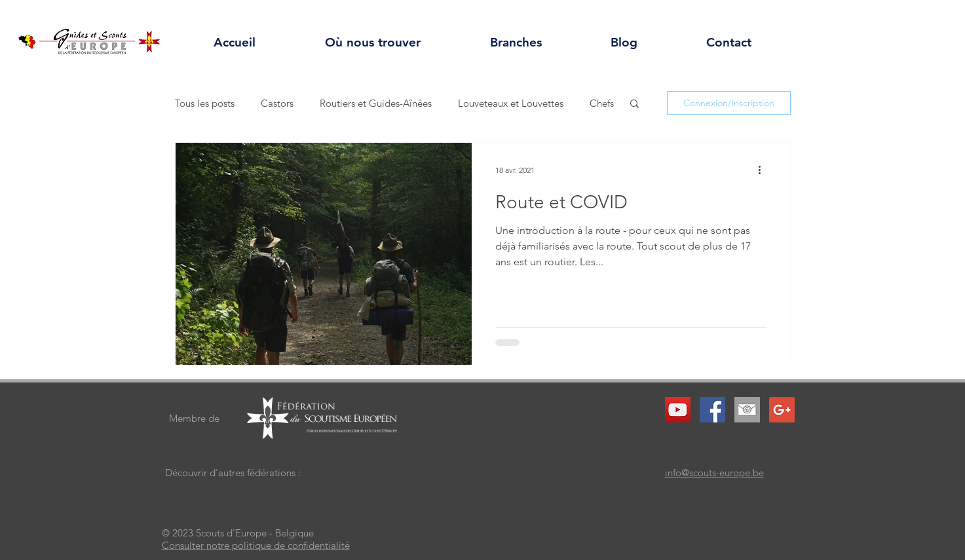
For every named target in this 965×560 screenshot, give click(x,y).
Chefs (602, 103)
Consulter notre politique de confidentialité (256, 545)
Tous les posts (205, 103)
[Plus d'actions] (765, 170)
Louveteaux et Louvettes (511, 103)
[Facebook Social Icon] (712, 410)
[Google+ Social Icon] (782, 410)
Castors (277, 103)
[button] (634, 104)
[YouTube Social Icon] (678, 410)
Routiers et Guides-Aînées (376, 103)
